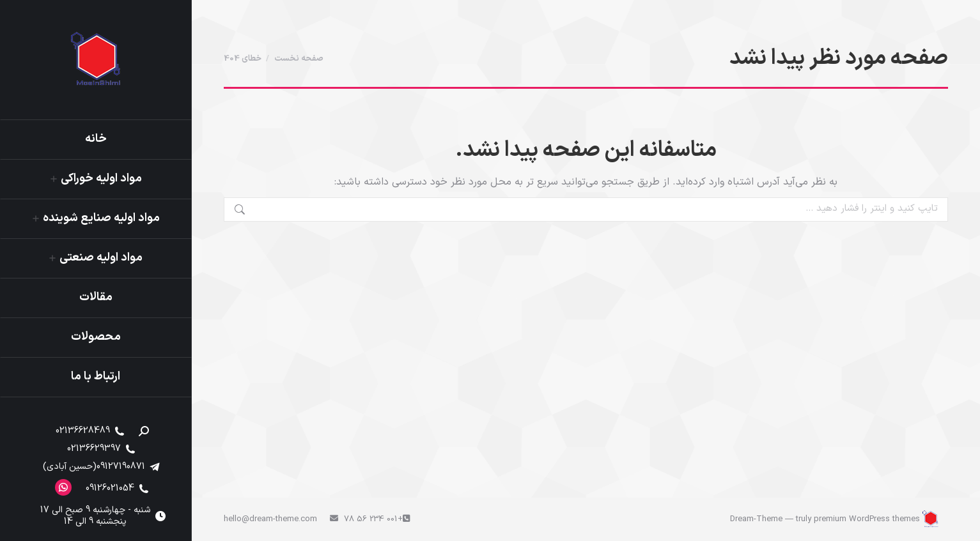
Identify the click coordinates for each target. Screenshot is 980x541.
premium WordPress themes (867, 519)
